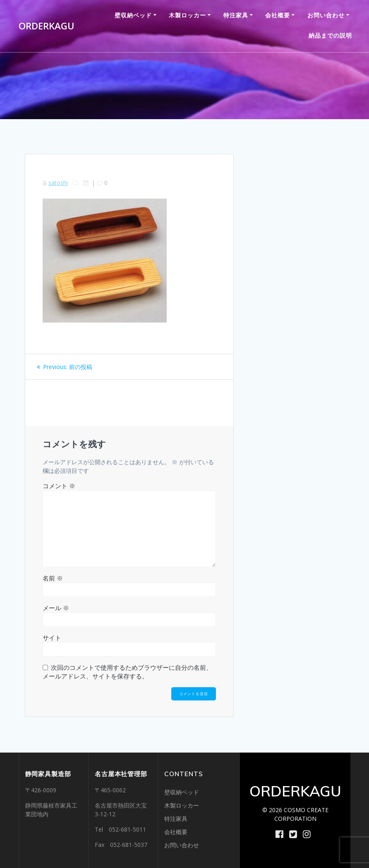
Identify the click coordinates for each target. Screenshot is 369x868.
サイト (52, 638)
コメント (59, 486)
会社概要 (278, 15)
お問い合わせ (326, 15)
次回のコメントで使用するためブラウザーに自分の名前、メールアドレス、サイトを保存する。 (127, 672)
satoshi (58, 183)
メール (56, 608)
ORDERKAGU (47, 26)
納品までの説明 (330, 35)
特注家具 (236, 15)
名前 (53, 578)
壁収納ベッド (133, 15)
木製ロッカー (187, 15)
